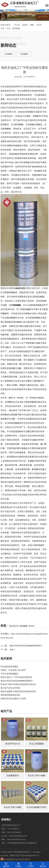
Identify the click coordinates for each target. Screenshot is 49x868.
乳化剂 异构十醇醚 (36, 776)
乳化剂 (17, 25)
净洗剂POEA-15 (13, 744)
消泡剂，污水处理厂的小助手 (13, 670)
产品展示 (18, 865)
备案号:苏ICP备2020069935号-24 (24, 855)
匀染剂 (39, 25)
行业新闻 (24, 54)
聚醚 (32, 25)
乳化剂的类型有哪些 (9, 667)
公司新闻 (8, 54)
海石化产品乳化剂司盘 (10, 688)
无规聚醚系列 (13, 776)
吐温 (8, 28)
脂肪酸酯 (16, 28)
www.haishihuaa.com (17, 839)
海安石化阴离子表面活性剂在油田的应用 (18, 691)
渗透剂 (25, 25)
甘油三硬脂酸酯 (36, 744)
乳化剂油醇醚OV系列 (37, 807)
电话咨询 (6, 865)
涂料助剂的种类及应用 (10, 695)
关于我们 (31, 865)
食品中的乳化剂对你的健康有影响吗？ (17, 681)
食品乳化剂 (14, 626)
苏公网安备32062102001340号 (15, 859)
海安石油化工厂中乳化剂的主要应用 (16, 677)
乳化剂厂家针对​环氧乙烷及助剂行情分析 (18, 684)
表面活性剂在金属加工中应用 (13, 699)
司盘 (2, 28)
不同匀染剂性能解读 (9, 674)
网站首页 (43, 865)
